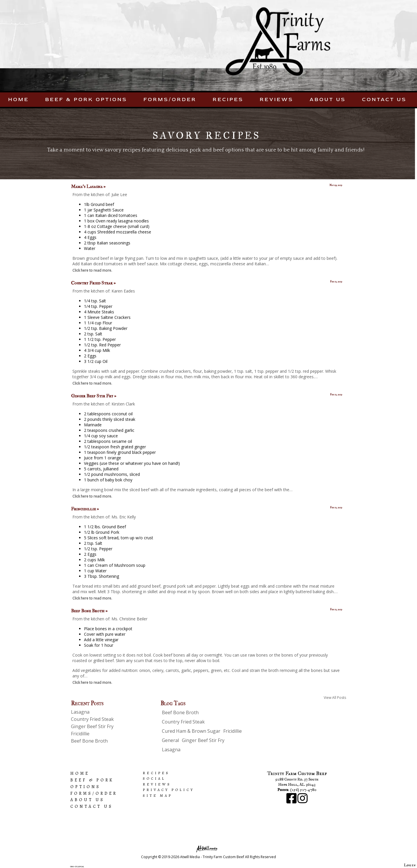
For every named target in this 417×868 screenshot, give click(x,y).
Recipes (228, 99)
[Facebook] (292, 801)
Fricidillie (80, 734)
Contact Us (384, 99)
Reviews (277, 99)
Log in (410, 865)
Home (19, 99)
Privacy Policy (169, 790)
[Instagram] (302, 801)
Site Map (158, 795)
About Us (328, 99)
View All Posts (335, 698)
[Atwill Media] (209, 848)
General (170, 740)
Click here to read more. (92, 270)
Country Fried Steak (93, 283)
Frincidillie (85, 509)
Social (154, 778)
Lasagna (80, 712)
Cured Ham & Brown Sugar (191, 731)
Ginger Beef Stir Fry (94, 396)
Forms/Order (170, 99)
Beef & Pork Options (86, 99)
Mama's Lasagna (88, 187)
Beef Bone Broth (89, 611)
